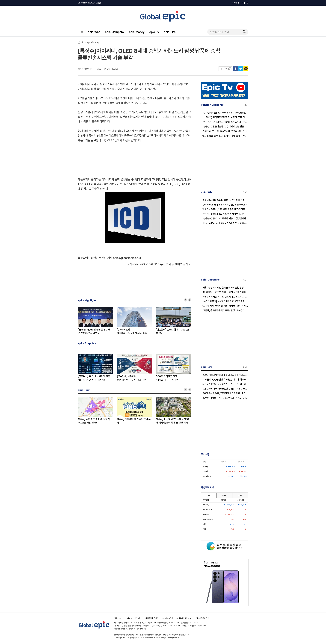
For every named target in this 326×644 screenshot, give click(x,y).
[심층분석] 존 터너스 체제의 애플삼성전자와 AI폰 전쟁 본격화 (94, 378)
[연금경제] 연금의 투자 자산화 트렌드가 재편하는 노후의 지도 (225, 122)
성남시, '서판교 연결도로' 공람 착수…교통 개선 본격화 (94, 421)
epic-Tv (154, 32)
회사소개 (236, 3)
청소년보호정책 (167, 618)
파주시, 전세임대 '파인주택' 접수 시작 (134, 421)
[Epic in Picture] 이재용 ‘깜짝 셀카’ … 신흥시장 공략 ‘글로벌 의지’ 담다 (225, 223)
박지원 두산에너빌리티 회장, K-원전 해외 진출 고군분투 (225, 200)
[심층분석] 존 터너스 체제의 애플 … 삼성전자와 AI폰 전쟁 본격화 (225, 219)
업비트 (224, 495)
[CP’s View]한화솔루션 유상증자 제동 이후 (132, 331)
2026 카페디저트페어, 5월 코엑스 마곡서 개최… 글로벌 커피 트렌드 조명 (225, 375)
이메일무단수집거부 (184, 618)
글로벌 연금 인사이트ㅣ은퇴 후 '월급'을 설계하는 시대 (225, 136)
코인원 (240, 495)
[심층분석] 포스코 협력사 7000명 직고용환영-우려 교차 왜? (172, 332)
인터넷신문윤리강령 (202, 618)
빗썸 (209, 495)
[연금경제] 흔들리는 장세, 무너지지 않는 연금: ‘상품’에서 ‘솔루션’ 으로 (225, 127)
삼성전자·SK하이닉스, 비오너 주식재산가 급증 (223, 214)
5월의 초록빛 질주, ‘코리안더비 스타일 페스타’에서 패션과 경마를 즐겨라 (225, 393)
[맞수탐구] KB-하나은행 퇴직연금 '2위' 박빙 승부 (131, 378)
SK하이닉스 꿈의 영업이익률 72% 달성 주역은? (225, 205)
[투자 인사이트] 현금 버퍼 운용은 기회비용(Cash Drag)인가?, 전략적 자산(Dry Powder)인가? (225, 113)
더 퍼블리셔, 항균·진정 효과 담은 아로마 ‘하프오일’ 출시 (225, 380)
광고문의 (139, 618)
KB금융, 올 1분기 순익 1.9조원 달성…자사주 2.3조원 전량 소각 (225, 310)
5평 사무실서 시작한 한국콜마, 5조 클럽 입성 (223, 288)
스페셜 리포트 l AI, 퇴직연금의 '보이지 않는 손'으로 (225, 131)
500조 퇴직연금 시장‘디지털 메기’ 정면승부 (167, 378)
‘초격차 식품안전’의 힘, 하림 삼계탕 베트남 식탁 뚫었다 (225, 306)
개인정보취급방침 (152, 618)
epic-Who (94, 32)
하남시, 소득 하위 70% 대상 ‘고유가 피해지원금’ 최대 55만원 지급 (172, 421)
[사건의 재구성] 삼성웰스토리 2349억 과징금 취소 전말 (225, 301)
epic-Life (170, 32)
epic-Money (137, 32)
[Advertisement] (135, 159)
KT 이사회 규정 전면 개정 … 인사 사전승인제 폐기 (225, 292)
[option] (97, 321)
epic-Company (115, 32)
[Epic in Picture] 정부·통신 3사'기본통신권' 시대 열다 (94, 331)
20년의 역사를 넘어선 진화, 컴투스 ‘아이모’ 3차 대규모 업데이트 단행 (225, 398)
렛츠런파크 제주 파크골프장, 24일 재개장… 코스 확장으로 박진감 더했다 (225, 389)
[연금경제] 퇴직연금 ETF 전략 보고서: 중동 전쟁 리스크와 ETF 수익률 (225, 117)
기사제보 (245, 3)
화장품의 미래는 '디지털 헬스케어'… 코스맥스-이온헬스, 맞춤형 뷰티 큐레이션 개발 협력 (225, 297)
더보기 (245, 105)
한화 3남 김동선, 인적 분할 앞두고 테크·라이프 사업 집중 (225, 209)
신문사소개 (118, 618)
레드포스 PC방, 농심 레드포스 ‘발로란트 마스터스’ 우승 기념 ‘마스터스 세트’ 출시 (225, 384)
